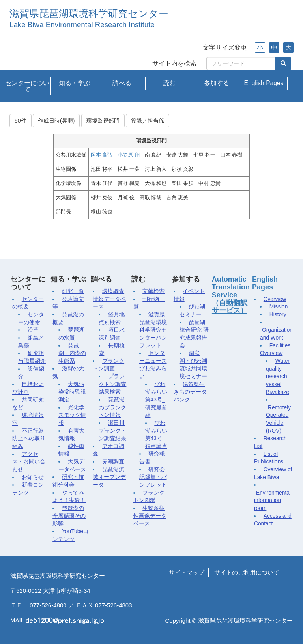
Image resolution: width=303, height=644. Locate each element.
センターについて (27, 86)
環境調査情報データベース (109, 299)
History (278, 315)
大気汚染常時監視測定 (72, 392)
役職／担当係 (148, 121)
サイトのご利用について (247, 572)
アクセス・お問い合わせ (29, 462)
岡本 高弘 (102, 155)
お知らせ (33, 477)
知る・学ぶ (75, 83)
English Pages (264, 83)
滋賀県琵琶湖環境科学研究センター (89, 14)
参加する (217, 83)
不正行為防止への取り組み (29, 439)
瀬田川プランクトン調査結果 (112, 431)
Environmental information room (272, 500)
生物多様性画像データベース (150, 516)
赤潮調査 (113, 462)
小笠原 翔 (128, 155)
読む (169, 83)
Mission (279, 307)
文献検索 (153, 291)
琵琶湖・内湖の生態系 (72, 353)
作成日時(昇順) (56, 121)
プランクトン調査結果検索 (112, 384)
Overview (275, 299)
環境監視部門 (103, 121)
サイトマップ (187, 572)
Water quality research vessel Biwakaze (278, 377)
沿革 (33, 330)
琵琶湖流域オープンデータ (109, 477)
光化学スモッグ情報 (72, 415)
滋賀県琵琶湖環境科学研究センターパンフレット (153, 330)
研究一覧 (73, 291)
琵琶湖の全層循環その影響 (69, 516)
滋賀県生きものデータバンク (190, 392)
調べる (122, 83)
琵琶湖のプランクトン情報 (112, 407)
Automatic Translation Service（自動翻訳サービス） (231, 295)
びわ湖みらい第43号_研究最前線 (156, 400)
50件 (21, 121)
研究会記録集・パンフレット (153, 477)
